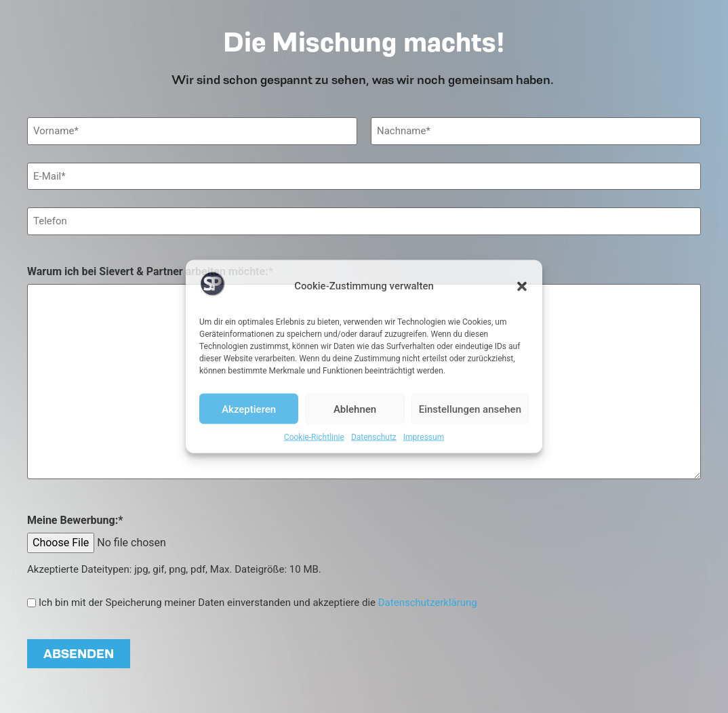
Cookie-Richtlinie (314, 437)
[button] (522, 286)
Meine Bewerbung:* (75, 521)
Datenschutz (374, 437)
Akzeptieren (249, 409)
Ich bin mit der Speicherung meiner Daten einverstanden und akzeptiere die (258, 603)
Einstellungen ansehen (470, 409)
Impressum (424, 437)
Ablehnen (355, 409)
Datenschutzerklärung (428, 603)
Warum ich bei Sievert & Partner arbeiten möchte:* (150, 272)
